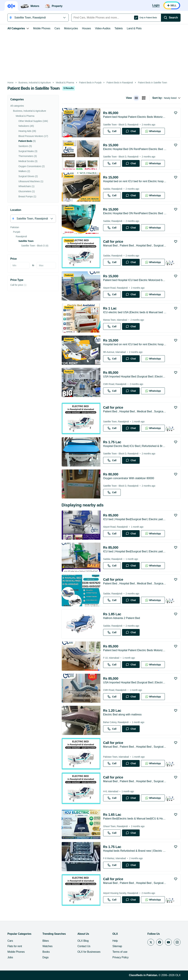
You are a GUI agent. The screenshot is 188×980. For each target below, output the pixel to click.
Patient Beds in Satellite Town (152, 83)
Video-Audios (103, 28)
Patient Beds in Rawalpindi (120, 83)
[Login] (156, 5)
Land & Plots (134, 28)
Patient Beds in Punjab (90, 83)
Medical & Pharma (65, 83)
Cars (57, 28)
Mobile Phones (42, 28)
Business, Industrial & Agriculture (35, 83)
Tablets (119, 28)
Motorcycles (71, 28)
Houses (86, 28)
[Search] (171, 18)
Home (10, 83)
